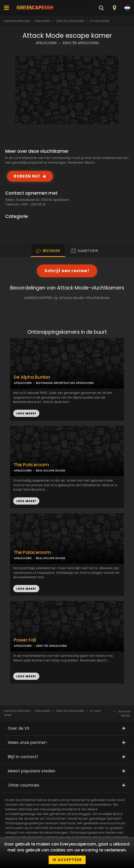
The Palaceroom (32, 553)
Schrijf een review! (67, 271)
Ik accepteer (67, 860)
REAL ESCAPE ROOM (50, 470)
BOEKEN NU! (27, 176)
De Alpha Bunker (32, 377)
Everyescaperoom (17, 21)
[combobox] (114, 8)
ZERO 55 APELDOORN (80, 43)
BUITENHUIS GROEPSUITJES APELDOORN (65, 383)
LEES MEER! (26, 501)
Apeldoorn (43, 21)
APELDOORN (46, 43)
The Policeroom (31, 465)
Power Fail (25, 640)
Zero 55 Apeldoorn (70, 21)
